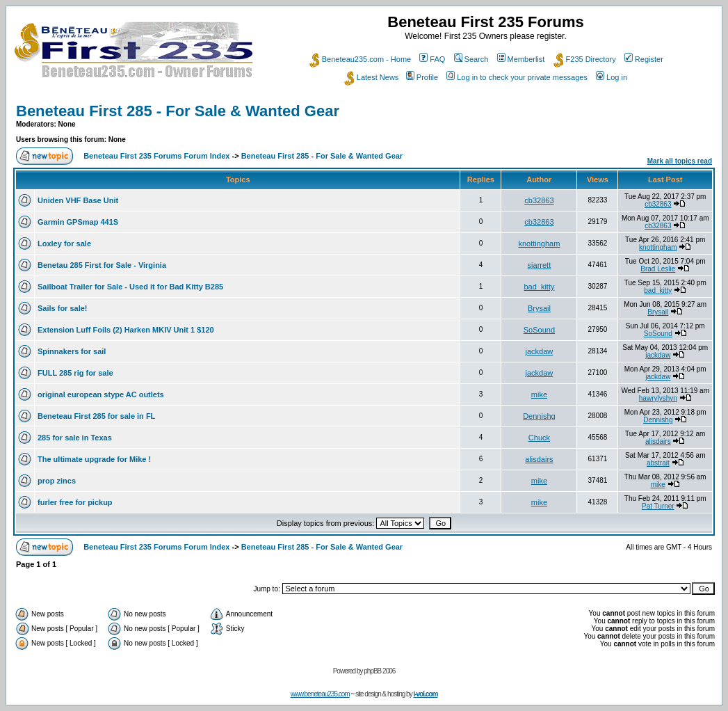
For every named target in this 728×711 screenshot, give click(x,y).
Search (471, 59)
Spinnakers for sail (72, 351)
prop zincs (57, 481)
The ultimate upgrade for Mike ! (94, 459)
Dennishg (539, 416)
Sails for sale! (63, 308)
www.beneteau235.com (320, 694)
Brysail (539, 308)
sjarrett (540, 265)
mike (539, 394)
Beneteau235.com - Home (360, 59)
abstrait (658, 463)
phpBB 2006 (379, 671)
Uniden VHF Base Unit (78, 200)
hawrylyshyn (658, 398)
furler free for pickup (75, 502)
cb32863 (539, 200)
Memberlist (521, 59)
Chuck (539, 438)
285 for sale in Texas (75, 438)
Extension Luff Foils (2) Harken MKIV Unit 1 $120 (126, 330)
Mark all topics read (680, 161)
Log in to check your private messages (517, 77)
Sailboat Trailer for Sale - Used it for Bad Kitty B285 (130, 287)
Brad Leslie (658, 269)
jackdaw (540, 351)
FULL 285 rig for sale (75, 373)
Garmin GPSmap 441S (78, 222)
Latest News (372, 77)
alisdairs (658, 441)
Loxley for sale (64, 243)
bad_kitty (539, 287)
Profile (422, 77)
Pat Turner (658, 506)
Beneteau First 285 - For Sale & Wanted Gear (178, 111)
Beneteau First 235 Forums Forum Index (156, 156)
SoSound (539, 330)
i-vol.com (425, 694)
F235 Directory (585, 59)
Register (644, 59)
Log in (612, 77)
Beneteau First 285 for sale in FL (96, 416)
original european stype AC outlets (101, 394)
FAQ (432, 59)
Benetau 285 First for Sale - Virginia (102, 265)
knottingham (539, 243)
